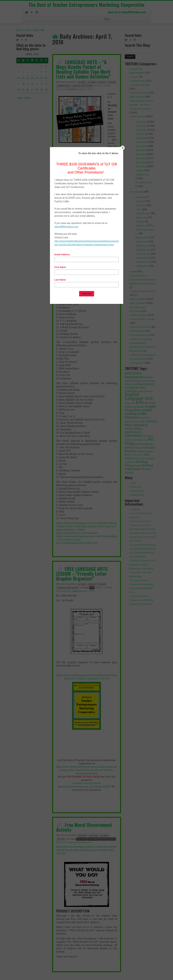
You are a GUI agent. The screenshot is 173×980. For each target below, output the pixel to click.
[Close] (122, 148)
